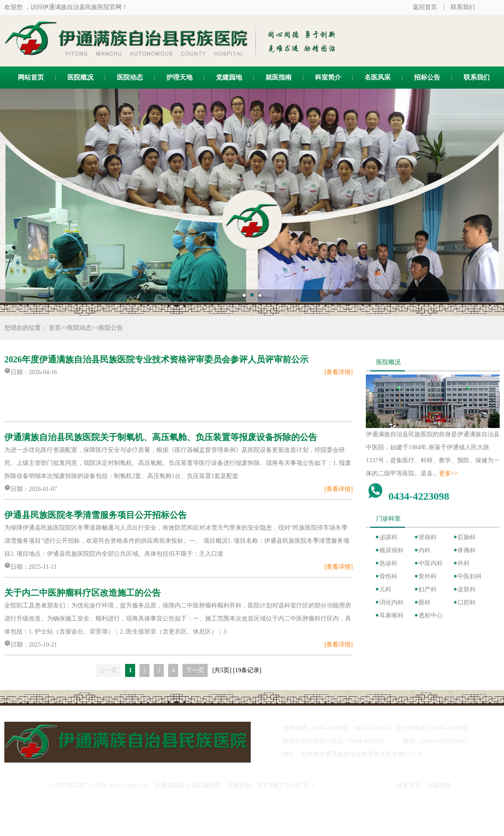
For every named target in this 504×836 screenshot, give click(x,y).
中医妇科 (470, 576)
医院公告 (111, 328)
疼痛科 (467, 550)
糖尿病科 (391, 550)
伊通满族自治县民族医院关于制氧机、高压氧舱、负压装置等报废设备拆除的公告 (161, 437)
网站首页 (31, 77)
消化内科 (391, 602)
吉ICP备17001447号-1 (286, 785)
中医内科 (431, 563)
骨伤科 (388, 576)
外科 (464, 563)
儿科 (385, 589)
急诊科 (388, 563)
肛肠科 (467, 537)
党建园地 (229, 77)
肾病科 (428, 537)
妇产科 (428, 589)
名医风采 (378, 77)
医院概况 (80, 77)
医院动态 (130, 77)
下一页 (195, 670)
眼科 (424, 602)
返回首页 (425, 7)
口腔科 (467, 602)
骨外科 (428, 576)
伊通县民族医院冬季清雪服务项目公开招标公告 (96, 515)
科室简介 (328, 77)
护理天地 (179, 77)
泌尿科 (388, 537)
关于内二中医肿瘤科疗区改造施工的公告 (83, 593)
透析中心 (431, 615)
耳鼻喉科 (391, 615)
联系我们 (463, 7)
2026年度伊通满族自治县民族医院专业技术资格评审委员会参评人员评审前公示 (156, 359)
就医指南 (279, 77)
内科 (424, 550)
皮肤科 (467, 589)
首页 (55, 328)
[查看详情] (339, 372)
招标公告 (427, 77)
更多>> (448, 473)
